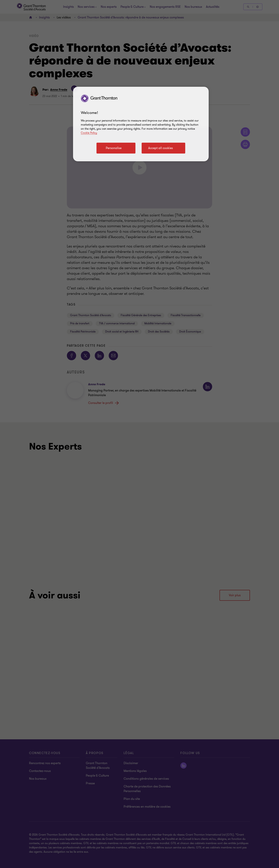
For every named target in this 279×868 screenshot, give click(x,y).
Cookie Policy (89, 133)
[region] (141, 124)
